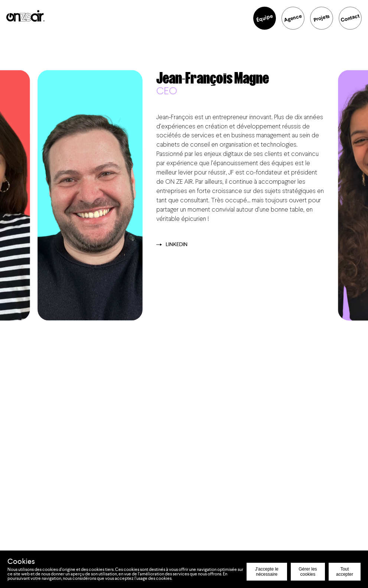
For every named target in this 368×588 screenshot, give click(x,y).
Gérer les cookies (308, 572)
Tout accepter (345, 572)
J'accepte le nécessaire (267, 572)
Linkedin (172, 245)
